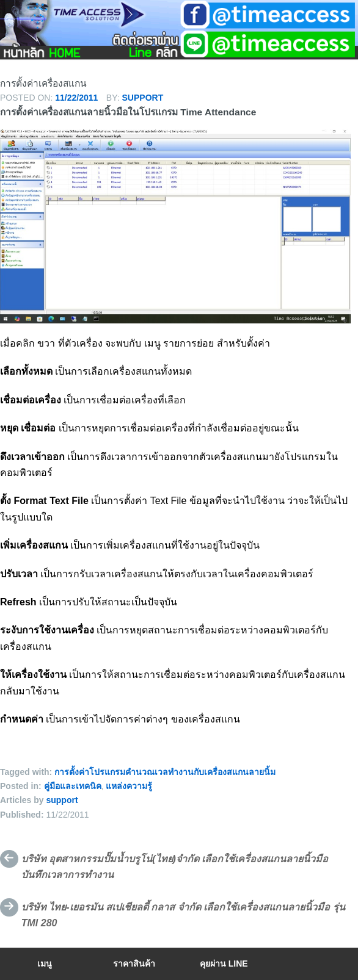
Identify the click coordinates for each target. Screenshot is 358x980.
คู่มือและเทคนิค (73, 786)
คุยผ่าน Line (224, 964)
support (143, 98)
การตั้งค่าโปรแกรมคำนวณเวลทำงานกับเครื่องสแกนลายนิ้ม (165, 772)
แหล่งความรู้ (129, 786)
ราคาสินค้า (134, 964)
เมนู (45, 964)
